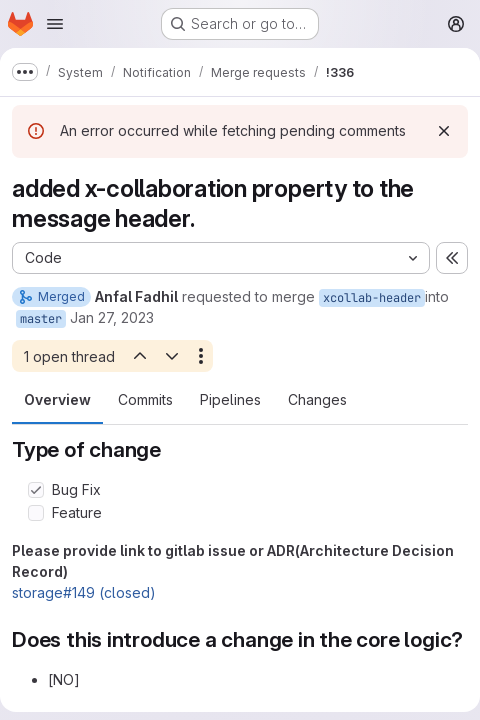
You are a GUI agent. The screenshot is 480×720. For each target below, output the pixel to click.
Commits (145, 399)
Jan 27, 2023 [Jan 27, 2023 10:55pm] (112, 317)
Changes (317, 399)
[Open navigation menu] (55, 24)
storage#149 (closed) (84, 592)
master (41, 319)
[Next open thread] (172, 356)
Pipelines (230, 399)
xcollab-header (372, 298)
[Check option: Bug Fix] (36, 490)
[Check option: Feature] (36, 513)
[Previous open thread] (139, 356)
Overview (57, 399)
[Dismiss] (444, 131)
